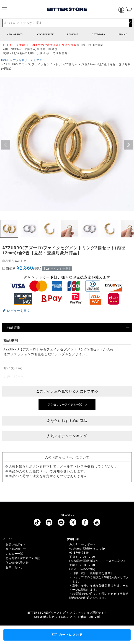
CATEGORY (99, 35)
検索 (130, 23)
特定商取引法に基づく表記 (23, 558)
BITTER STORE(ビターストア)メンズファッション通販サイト (67, 613)
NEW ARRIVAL (15, 35)
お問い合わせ (14, 567)
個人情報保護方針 (17, 563)
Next (129, 145)
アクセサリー (22, 60)
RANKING (73, 35)
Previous (5, 145)
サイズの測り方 (16, 549)
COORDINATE (45, 35)
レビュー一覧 (14, 554)
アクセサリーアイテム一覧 (65, 405)
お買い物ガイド (16, 544)
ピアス (38, 60)
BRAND (123, 35)
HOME (5, 60)
